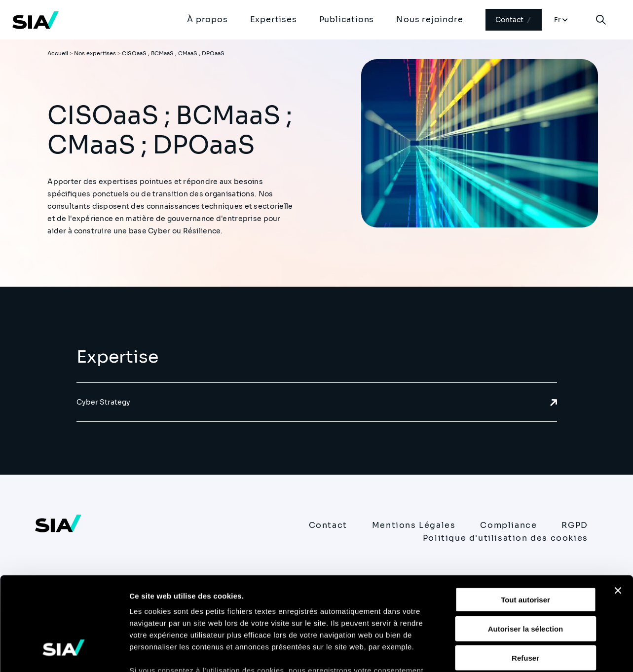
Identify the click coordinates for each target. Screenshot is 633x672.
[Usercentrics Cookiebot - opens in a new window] (64, 653)
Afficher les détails (543, 653)
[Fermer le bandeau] (618, 511)
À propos (207, 19)
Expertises (274, 19)
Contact (514, 20)
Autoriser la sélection (526, 548)
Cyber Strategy (317, 402)
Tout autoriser (525, 520)
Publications (347, 19)
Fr (558, 19)
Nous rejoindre (429, 19)
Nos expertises (95, 53)
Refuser (525, 578)
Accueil (58, 53)
